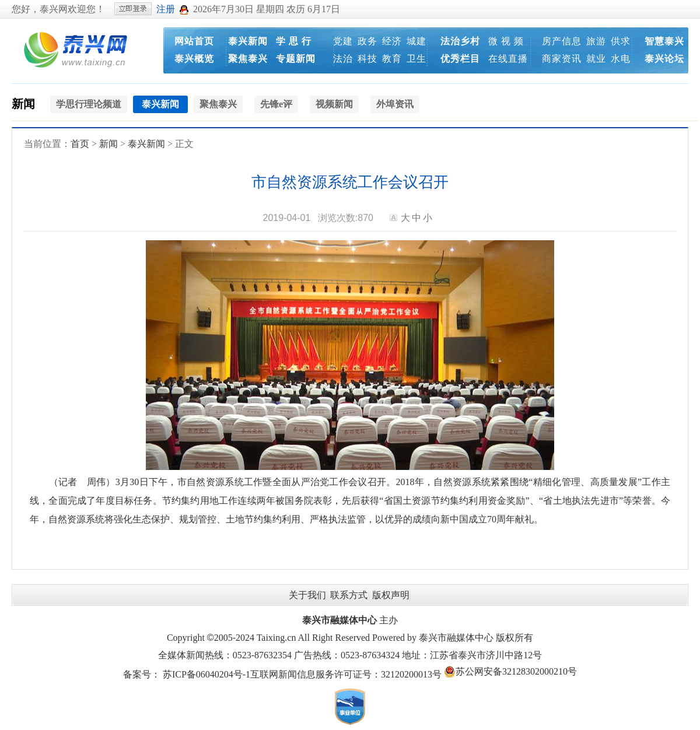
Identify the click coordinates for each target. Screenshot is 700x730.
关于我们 (307, 595)
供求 (621, 41)
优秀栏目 (460, 59)
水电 (621, 59)
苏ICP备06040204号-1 (206, 674)
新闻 (23, 104)
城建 (416, 41)
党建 (343, 41)
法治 (343, 59)
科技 (367, 59)
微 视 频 (506, 41)
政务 (367, 41)
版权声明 (391, 595)
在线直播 (508, 59)
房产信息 (562, 41)
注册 (166, 9)
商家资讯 (562, 59)
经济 (392, 41)
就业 (596, 59)
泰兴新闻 (248, 41)
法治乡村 (460, 41)
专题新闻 (296, 59)
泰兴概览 (194, 59)
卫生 (416, 59)
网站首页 (194, 41)
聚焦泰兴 (248, 59)
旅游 (596, 41)
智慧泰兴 (664, 41)
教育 (392, 59)
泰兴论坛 (664, 59)
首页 (80, 144)
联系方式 (349, 595)
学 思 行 (294, 41)
